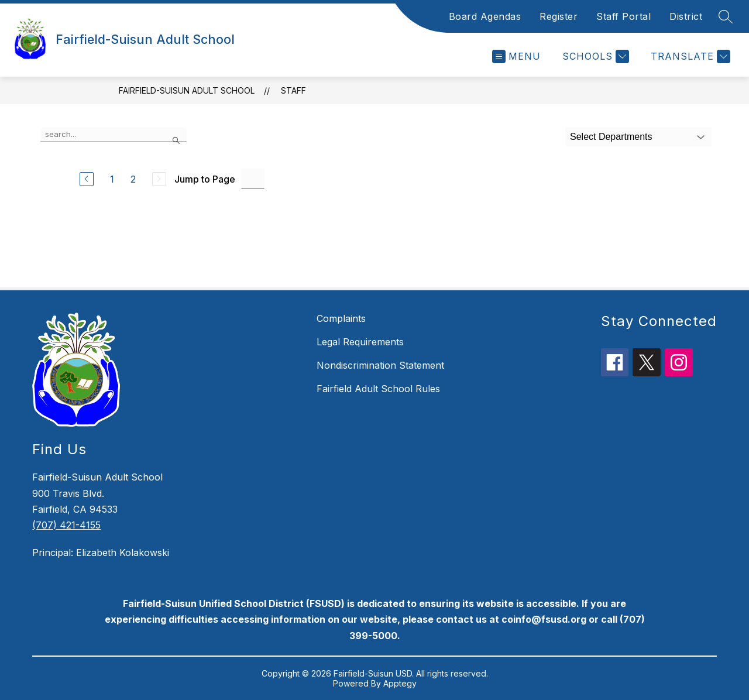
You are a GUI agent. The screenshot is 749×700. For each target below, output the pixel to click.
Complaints (341, 318)
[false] (114, 135)
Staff (293, 90)
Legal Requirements (360, 342)
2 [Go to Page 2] (133, 179)
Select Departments (611, 137)
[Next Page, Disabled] (159, 179)
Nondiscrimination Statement (380, 365)
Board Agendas (485, 16)
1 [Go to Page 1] (112, 179)
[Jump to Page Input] (253, 179)
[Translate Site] (689, 56)
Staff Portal (623, 16)
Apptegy (400, 683)
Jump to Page (205, 179)
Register (559, 16)
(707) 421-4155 (66, 525)
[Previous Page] (87, 179)
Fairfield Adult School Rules (378, 389)
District (686, 16)
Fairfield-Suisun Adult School (187, 90)
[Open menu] (516, 56)
